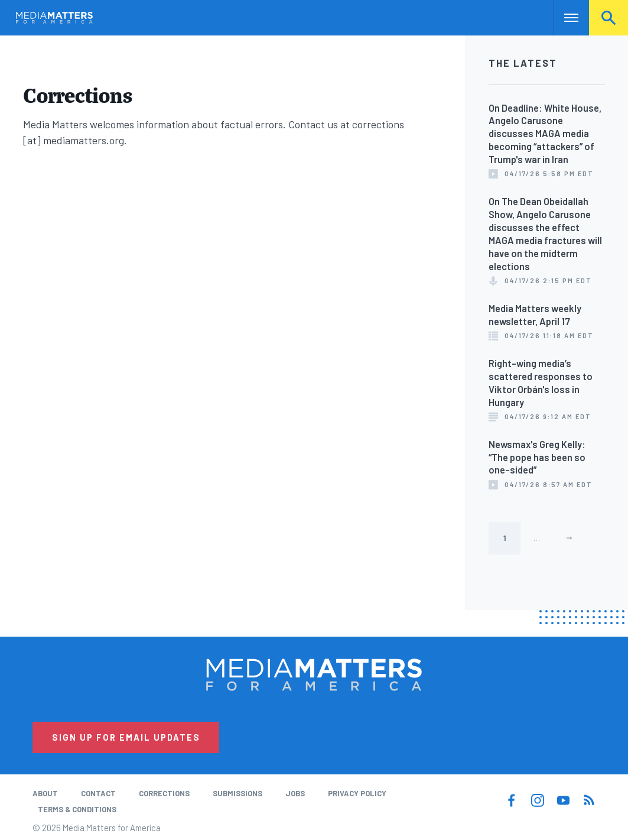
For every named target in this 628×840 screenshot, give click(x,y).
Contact (98, 793)
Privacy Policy (357, 793)
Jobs (295, 793)
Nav (564, 18)
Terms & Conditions (77, 809)
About (45, 793)
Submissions (237, 793)
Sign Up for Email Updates (126, 737)
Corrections (164, 793)
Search (609, 18)
